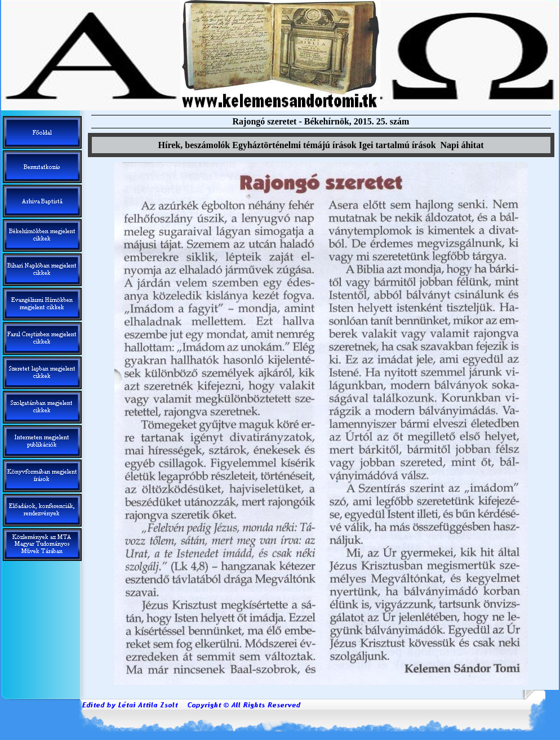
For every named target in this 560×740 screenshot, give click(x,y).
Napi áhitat (462, 145)
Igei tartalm (397, 145)
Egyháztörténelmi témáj (294, 145)
